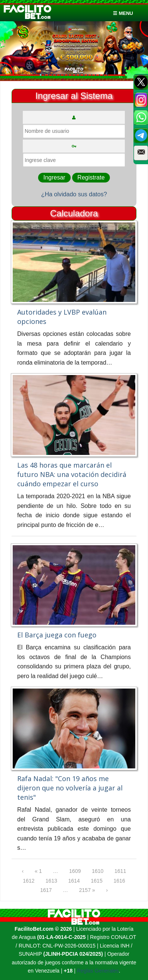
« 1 (38, 871)
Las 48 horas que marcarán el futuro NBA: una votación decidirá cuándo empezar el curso (72, 474)
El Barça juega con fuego (57, 635)
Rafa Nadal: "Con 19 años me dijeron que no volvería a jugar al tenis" (70, 788)
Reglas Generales (98, 971)
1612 (29, 881)
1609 (75, 871)
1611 (120, 871)
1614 (74, 881)
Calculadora (74, 213)
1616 (119, 881)
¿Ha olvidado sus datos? (74, 194)
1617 (46, 890)
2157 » (87, 890)
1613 (51, 881)
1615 (97, 881)
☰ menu (123, 13)
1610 (98, 871)
